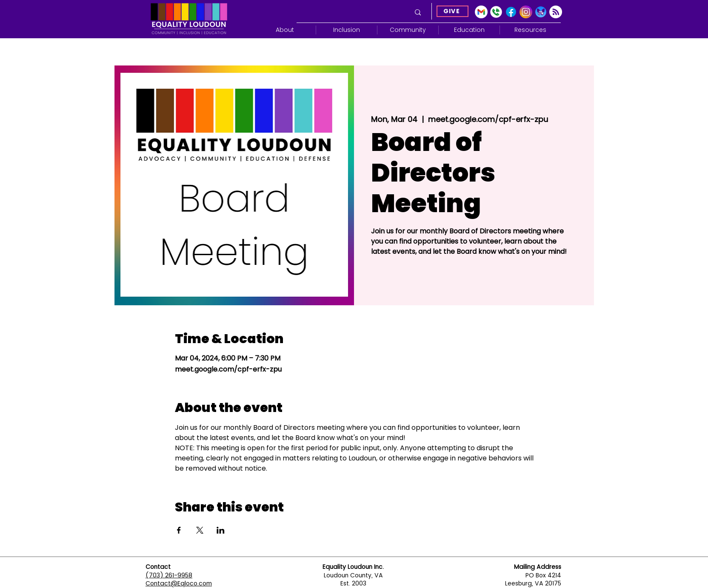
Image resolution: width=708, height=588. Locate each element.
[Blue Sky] (541, 12)
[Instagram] (526, 12)
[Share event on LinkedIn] (221, 530)
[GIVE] (452, 11)
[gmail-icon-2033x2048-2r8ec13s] (481, 12)
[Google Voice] (496, 12)
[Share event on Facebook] (179, 530)
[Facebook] (511, 12)
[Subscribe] (556, 12)
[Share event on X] (200, 530)
